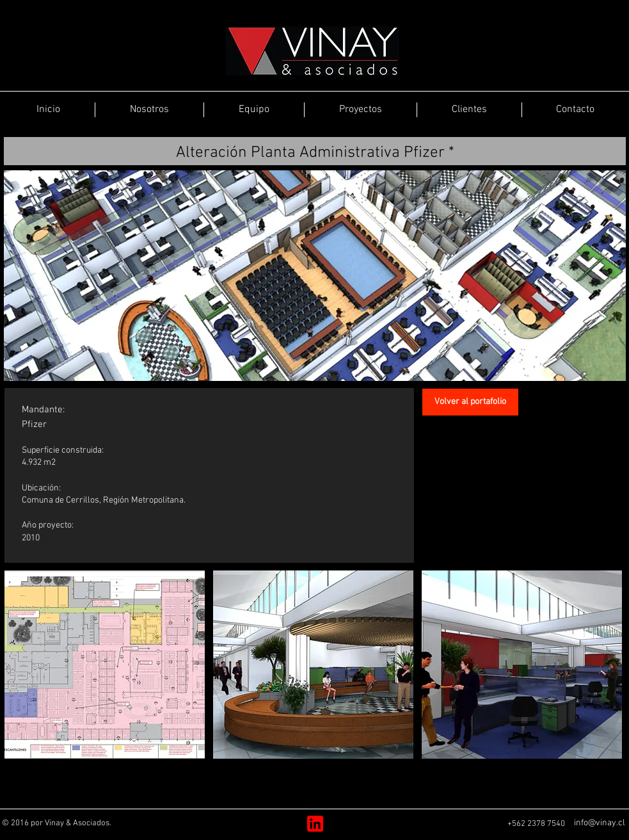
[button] (105, 665)
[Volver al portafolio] (470, 402)
